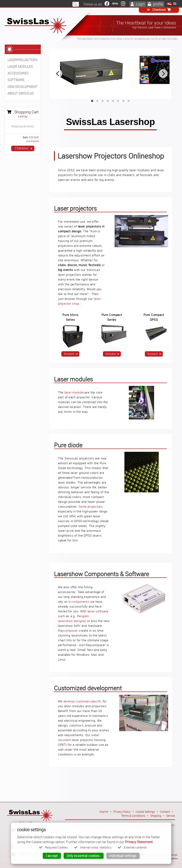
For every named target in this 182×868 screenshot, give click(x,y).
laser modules (75, 392)
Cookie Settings (145, 812)
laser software (98, 611)
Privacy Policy (122, 812)
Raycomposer (68, 630)
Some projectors (91, 506)
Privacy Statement (139, 842)
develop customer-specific (83, 701)
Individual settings (123, 856)
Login (138, 4)
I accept (52, 856)
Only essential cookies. (84, 856)
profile (156, 4)
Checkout (159, 10)
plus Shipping (33, 141)
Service (171, 816)
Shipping (156, 816)
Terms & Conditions (133, 816)
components (80, 602)
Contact (165, 812)
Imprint (104, 812)
